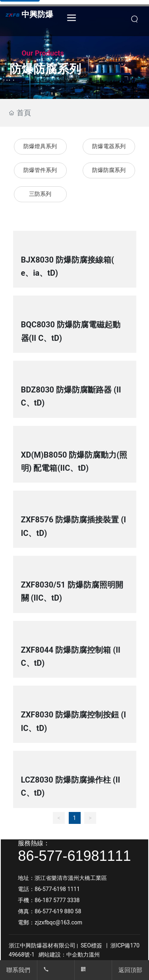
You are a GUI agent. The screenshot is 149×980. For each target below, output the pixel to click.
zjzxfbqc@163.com (58, 922)
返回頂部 (130, 970)
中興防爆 (37, 14)
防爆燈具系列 (40, 146)
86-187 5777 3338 (58, 900)
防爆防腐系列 (109, 170)
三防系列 (40, 194)
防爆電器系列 (109, 146)
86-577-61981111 (74, 856)
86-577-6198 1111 (57, 889)
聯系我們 (18, 970)
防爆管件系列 (40, 170)
